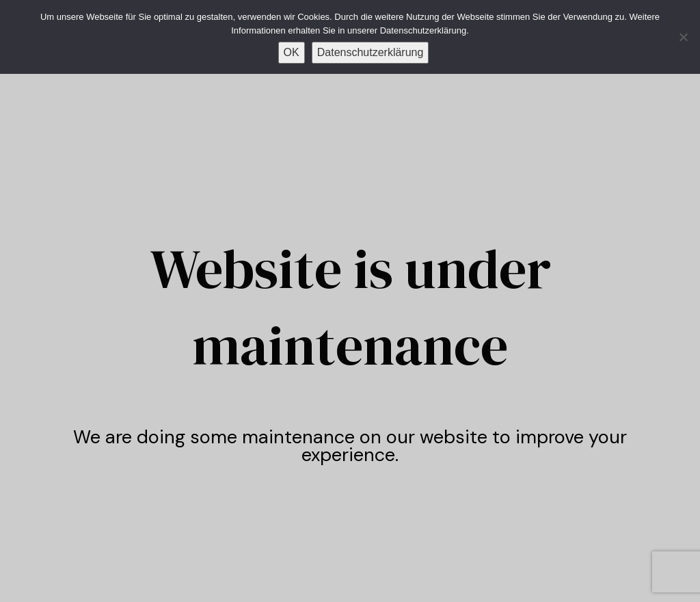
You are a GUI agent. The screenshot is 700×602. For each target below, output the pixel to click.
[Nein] (683, 37)
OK (292, 52)
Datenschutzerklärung (371, 52)
